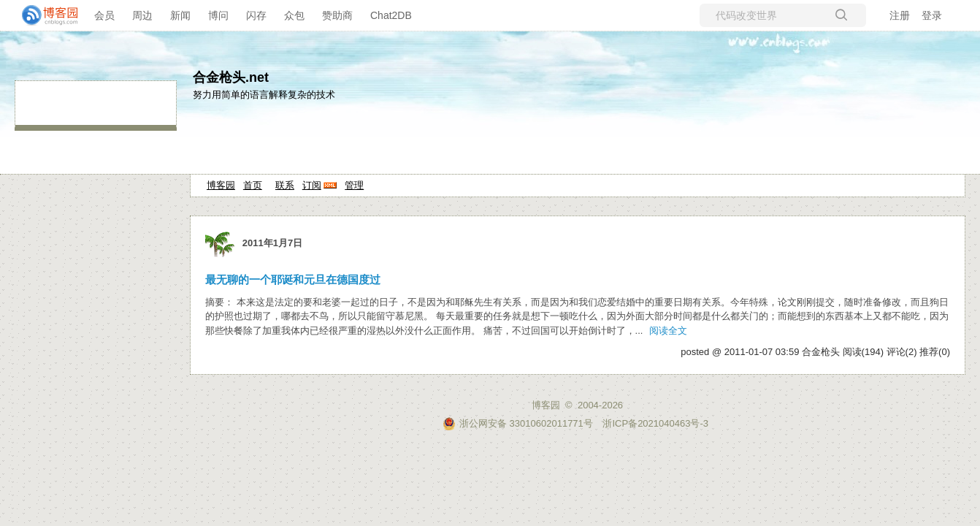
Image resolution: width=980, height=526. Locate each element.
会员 (104, 15)
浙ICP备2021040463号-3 (655, 423)
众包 (294, 15)
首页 (253, 185)
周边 (142, 15)
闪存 (256, 15)
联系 (285, 185)
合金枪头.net (231, 77)
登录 (932, 15)
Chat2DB (391, 15)
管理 (354, 185)
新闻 (180, 15)
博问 (218, 15)
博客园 (221, 185)
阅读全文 (668, 331)
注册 (900, 15)
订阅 (312, 185)
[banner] (44, 15)
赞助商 (337, 15)
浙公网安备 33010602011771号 (518, 423)
